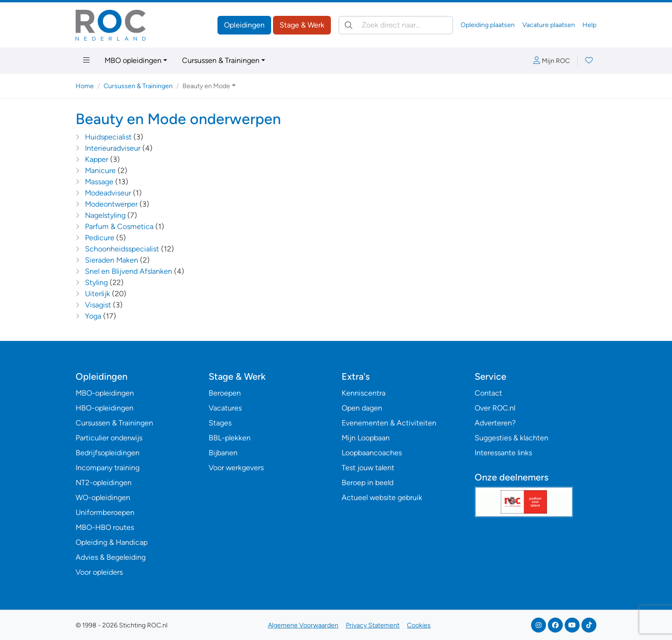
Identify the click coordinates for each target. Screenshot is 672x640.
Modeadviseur (108, 193)
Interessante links (503, 453)
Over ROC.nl (495, 408)
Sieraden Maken (112, 260)
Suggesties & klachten (511, 438)
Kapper (97, 159)
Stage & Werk (302, 25)
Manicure (100, 170)
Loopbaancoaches (372, 453)
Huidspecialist (108, 137)
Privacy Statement (373, 625)
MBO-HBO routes (105, 527)
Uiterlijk (98, 294)
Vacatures (225, 408)
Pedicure (100, 238)
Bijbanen (223, 453)
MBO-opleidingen (105, 393)
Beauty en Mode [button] (206, 86)
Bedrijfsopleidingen (108, 453)
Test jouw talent (368, 468)
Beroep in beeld (367, 483)
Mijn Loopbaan (366, 438)
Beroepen (225, 393)
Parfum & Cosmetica (119, 226)
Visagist (98, 305)
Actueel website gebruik (382, 497)
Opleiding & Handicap (112, 542)
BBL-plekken (230, 438)
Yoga (93, 316)
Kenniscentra (364, 393)
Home (85, 86)
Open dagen (362, 408)
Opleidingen (244, 25)
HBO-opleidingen (105, 408)
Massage (99, 182)
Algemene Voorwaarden (303, 625)
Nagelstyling (105, 215)
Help (589, 25)
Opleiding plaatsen (488, 25)
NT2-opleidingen (104, 483)
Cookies (419, 625)
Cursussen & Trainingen (221, 60)
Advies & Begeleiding (111, 557)
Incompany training (108, 468)
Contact (488, 393)
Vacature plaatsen (549, 25)
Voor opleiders (99, 572)
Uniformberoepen (105, 512)
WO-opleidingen (103, 497)
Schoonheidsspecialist (122, 249)
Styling (96, 282)
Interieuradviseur (113, 148)
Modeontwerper (111, 204)
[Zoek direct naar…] (396, 25)
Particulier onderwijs (109, 438)
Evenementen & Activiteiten (389, 423)
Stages (220, 423)
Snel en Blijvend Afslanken (129, 271)
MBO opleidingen (133, 60)
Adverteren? (495, 423)
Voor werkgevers (236, 468)
